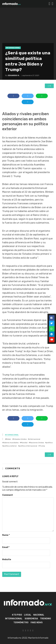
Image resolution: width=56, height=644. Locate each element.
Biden (9, 439)
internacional (35, 439)
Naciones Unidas (37, 443)
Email (6, 547)
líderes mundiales (11, 443)
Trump (42, 446)
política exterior (10, 446)
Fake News (37, 623)
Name (6, 535)
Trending (45, 619)
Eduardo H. (14, 75)
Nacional (39, 615)
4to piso (17, 615)
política (49, 443)
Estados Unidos (20, 439)
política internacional (28, 446)
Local (28, 615)
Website (7, 559)
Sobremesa (31, 619)
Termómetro (21, 623)
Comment (8, 495)
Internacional (13, 48)
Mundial (24, 443)
